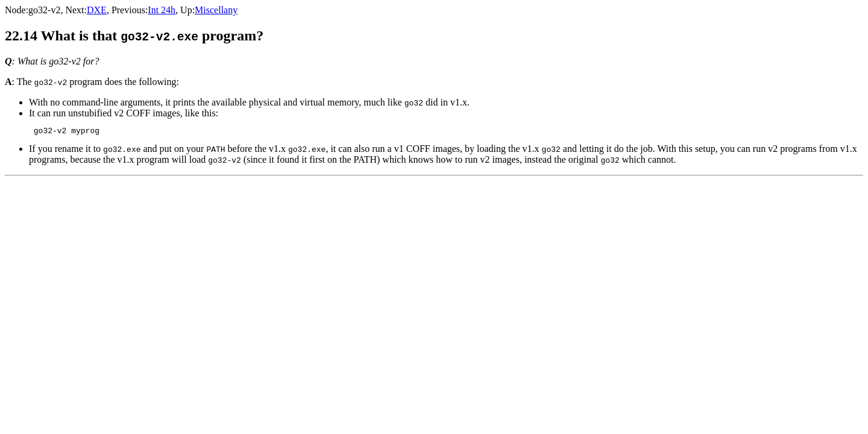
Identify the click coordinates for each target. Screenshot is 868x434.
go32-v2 (44, 10)
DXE (97, 10)
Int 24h (162, 10)
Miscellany (216, 10)
